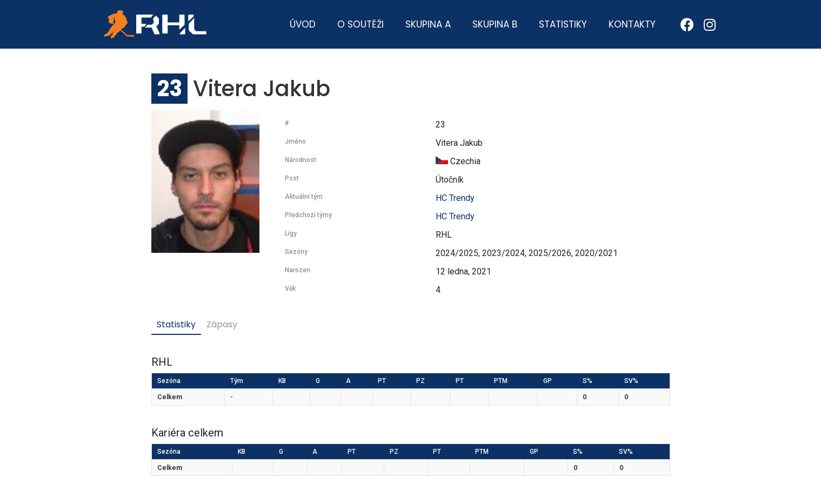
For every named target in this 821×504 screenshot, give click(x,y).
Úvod (303, 24)
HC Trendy (455, 198)
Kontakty (632, 24)
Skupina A (428, 24)
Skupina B (495, 24)
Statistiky (563, 24)
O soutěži (361, 24)
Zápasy (222, 324)
